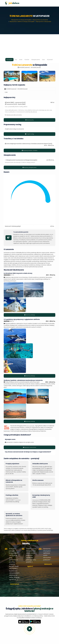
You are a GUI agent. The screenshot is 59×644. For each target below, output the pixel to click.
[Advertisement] (29, 45)
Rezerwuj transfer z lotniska (29, 150)
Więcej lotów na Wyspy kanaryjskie (21, 20)
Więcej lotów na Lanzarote (40, 20)
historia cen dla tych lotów (14, 115)
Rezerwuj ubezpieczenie (29, 167)
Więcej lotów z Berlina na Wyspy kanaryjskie (22, 22)
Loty (16, 60)
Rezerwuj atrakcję (30, 315)
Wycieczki (50, 60)
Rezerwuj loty (30, 120)
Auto (43, 60)
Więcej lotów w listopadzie (43, 22)
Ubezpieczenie (36, 60)
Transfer (27, 60)
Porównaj (18, 500)
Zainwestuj (35, 500)
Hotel (21, 60)
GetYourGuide (30, 426)
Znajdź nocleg (29, 134)
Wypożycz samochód (29, 447)
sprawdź (8, 520)
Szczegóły (9, 60)
